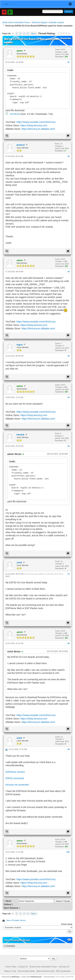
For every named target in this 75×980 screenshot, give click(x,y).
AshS (19, 563)
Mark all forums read (45, 971)
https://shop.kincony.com (34, 125)
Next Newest (11, 908)
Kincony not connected (17, 785)
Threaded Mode (66, 38)
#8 (68, 643)
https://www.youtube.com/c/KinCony (36, 122)
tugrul (20, 345)
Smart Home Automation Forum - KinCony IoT (49, 967)
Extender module (56, 22)
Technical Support (39, 22)
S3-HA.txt (15, 114)
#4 (68, 356)
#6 (68, 446)
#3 (68, 272)
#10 (68, 852)
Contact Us (23, 967)
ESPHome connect (15, 772)
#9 (68, 749)
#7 (68, 574)
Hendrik (20, 435)
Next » (34, 33)
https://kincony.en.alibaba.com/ (38, 129)
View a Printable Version (16, 920)
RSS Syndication (63, 971)
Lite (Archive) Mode (26, 971)
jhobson (21, 145)
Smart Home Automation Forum (16, 22)
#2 (68, 156)
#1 (68, 62)
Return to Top (10, 971)
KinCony (16, 977)
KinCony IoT (37, 977)
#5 (68, 397)
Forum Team (11, 967)
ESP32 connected (15, 778)
